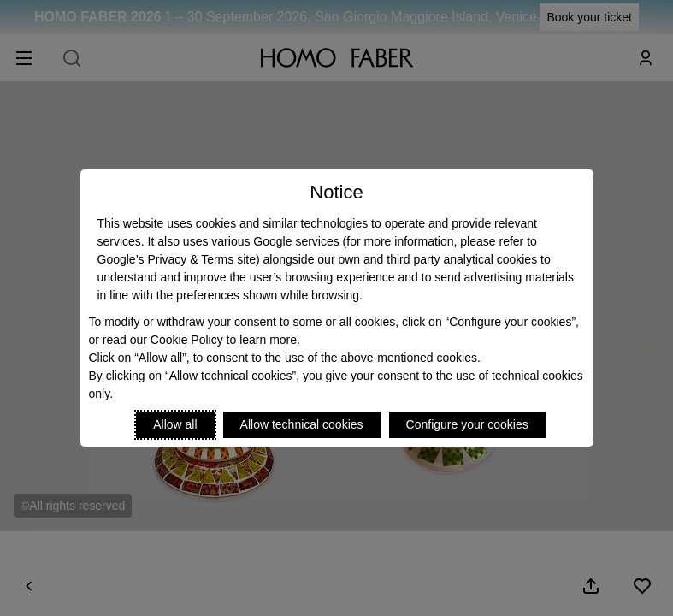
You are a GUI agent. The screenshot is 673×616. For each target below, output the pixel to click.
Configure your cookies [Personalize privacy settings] (467, 424)
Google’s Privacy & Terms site (177, 259)
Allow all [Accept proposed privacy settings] (175, 424)
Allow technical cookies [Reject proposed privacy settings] (302, 424)
